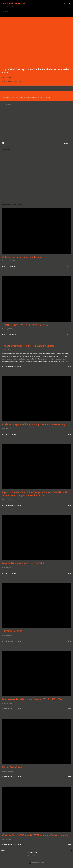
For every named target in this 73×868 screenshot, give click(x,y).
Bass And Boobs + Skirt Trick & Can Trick (23, 563)
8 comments (13, 573)
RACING (6, 12)
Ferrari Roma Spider (13, 767)
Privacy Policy (32, 856)
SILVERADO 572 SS (12, 631)
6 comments (13, 335)
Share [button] (4, 82)
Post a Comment (15, 82)
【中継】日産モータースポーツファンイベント (27, 325)
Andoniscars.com (13, 3)
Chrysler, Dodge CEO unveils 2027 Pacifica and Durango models (35, 835)
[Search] (65, 3)
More (69, 267)
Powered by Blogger (36, 863)
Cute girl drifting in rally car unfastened (23, 257)
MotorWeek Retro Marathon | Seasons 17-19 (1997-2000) (32, 699)
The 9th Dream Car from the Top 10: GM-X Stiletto (28, 346)
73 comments (13, 267)
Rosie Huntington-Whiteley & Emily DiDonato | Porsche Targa (34, 424)
